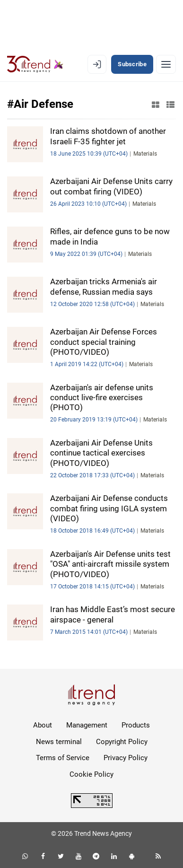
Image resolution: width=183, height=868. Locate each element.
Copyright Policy (122, 742)
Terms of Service (63, 758)
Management (87, 725)
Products (136, 725)
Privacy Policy (126, 758)
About (43, 725)
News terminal (59, 742)
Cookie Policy (91, 774)
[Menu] (166, 64)
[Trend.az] (35, 64)
